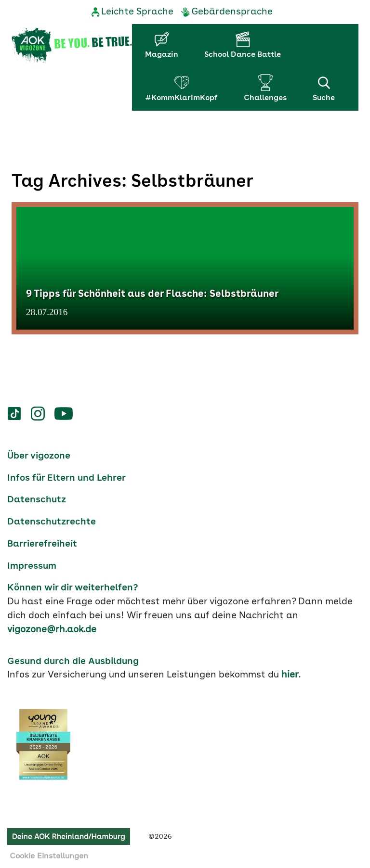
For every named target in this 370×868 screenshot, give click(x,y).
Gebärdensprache (232, 12)
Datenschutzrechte (52, 522)
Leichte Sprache (137, 12)
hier (290, 675)
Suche (324, 88)
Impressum (32, 566)
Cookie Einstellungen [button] (49, 856)
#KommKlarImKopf (181, 98)
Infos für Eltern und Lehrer (66, 478)
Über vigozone (39, 456)
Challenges (265, 98)
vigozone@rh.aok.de (52, 630)
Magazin (162, 55)
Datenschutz (37, 500)
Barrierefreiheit (42, 544)
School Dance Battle (243, 55)
